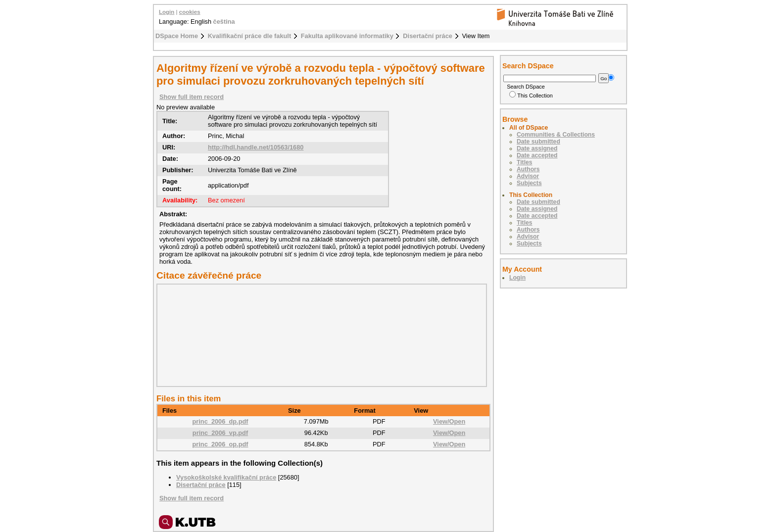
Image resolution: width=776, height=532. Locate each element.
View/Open (449, 421)
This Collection (531, 96)
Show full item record (192, 97)
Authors (528, 169)
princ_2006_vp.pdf (220, 433)
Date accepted (537, 155)
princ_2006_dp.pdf (220, 421)
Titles (525, 162)
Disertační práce (428, 36)
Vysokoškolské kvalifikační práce (226, 477)
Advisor (528, 176)
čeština (224, 22)
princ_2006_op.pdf (220, 444)
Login (167, 12)
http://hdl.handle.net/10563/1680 (256, 147)
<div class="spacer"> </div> (319, 335)
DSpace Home (177, 36)
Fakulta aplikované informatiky (347, 36)
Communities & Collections (556, 135)
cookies (190, 12)
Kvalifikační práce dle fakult (250, 36)
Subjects (529, 183)
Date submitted (538, 142)
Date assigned (537, 148)
